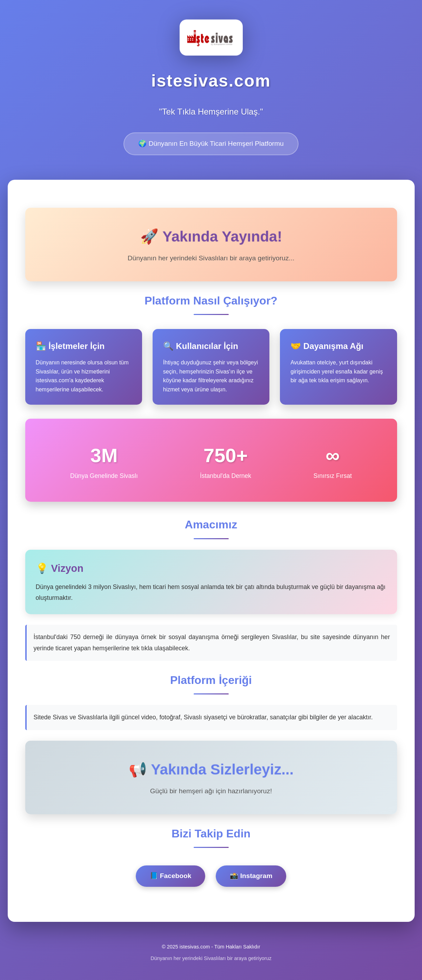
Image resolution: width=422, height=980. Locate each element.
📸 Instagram (251, 876)
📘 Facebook (171, 876)
